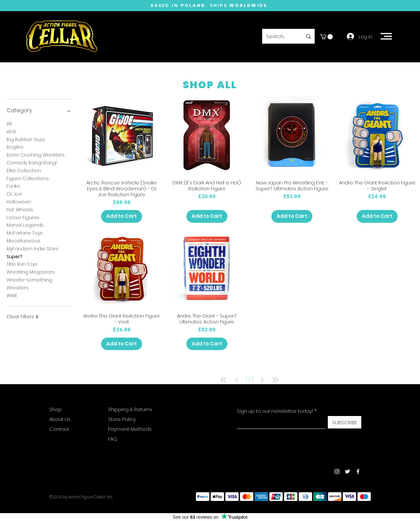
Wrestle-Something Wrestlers (29, 284)
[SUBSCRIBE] (345, 422)
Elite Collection (24, 170)
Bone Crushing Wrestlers (36, 155)
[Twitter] (347, 471)
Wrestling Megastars (31, 272)
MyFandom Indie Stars (32, 249)
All (9, 124)
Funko (13, 186)
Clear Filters (22, 317)
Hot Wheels (20, 209)
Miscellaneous (23, 241)
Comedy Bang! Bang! (32, 163)
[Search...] (279, 36)
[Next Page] (262, 380)
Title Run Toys (22, 264)
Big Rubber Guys (26, 139)
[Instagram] (337, 471)
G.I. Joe (14, 194)
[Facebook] (358, 471)
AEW (11, 131)
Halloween (19, 202)
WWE (12, 295)
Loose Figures (23, 217)
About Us (60, 419)
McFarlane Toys (25, 233)
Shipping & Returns (130, 409)
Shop (55, 409)
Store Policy (122, 419)
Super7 (14, 256)
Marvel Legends (25, 225)
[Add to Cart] (122, 216)
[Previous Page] (237, 380)
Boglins (15, 147)
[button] (326, 37)
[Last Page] (275, 380)
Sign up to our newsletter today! (275, 411)
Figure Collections (28, 178)
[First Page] (223, 380)
